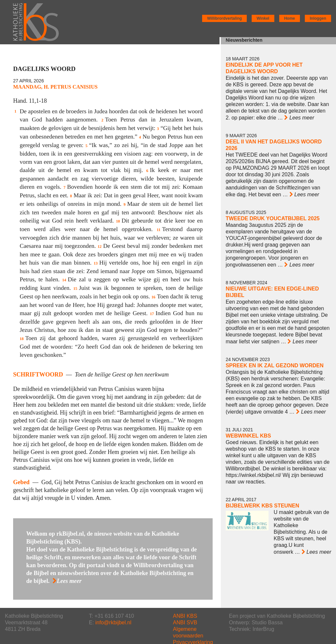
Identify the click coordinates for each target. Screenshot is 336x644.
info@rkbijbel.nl (114, 623)
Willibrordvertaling (224, 18)
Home (290, 18)
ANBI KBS (185, 616)
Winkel (263, 18)
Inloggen (318, 18)
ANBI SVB (185, 623)
